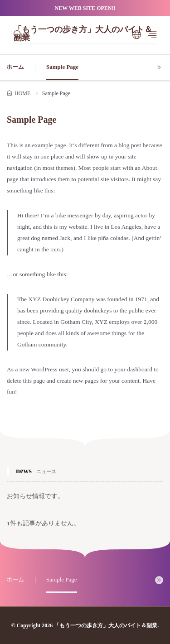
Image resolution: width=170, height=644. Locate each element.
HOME (22, 93)
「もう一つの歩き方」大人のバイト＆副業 (83, 34)
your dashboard (133, 369)
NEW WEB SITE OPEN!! (85, 8)
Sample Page (62, 67)
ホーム (15, 67)
